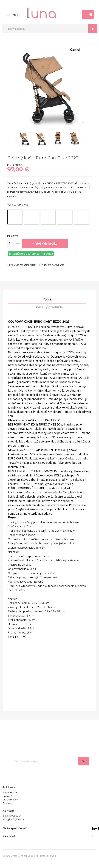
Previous (15, 138)
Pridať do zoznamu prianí (22, 265)
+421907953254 (12, 816)
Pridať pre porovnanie (51, 265)
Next (84, 138)
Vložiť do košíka (46, 244)
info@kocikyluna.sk (13, 819)
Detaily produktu (49, 307)
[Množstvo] (12, 244)
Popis (47, 299)
